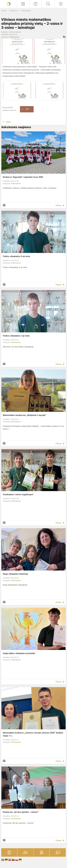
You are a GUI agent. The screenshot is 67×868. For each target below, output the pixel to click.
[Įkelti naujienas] (23, 4)
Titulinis (4, 11)
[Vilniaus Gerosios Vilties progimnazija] (8, 4)
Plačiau (59, 205)
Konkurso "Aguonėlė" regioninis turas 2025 (23, 177)
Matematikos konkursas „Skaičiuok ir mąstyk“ (25, 415)
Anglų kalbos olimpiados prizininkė (19, 653)
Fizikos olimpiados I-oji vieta (16, 336)
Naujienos (14, 11)
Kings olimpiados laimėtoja (15, 574)
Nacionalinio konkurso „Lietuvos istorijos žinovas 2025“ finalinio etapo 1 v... (33, 734)
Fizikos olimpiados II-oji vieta (16, 256)
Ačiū (25, 109)
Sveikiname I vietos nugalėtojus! (18, 495)
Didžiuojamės (26, 11)
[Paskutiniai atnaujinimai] (36, 4)
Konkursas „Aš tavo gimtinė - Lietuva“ (21, 812)
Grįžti (8, 122)
